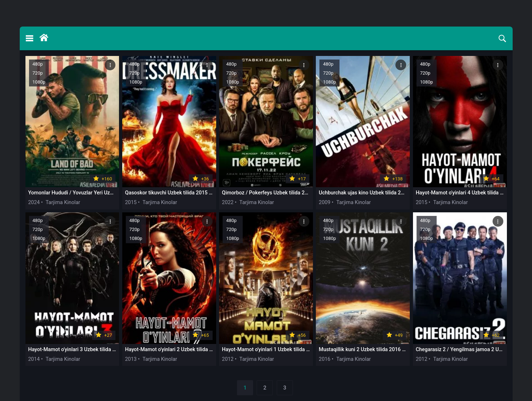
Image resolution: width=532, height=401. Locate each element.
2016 (324, 359)
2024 (34, 202)
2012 (228, 359)
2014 (34, 359)
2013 (131, 359)
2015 (131, 202)
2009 (324, 202)
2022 (228, 202)
